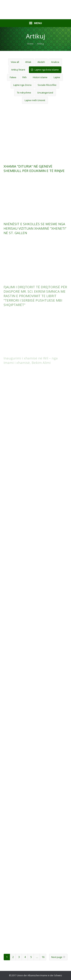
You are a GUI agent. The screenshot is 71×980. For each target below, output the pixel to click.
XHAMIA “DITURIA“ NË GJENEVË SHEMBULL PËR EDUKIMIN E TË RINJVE (34, 169)
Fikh (24, 77)
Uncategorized (45, 93)
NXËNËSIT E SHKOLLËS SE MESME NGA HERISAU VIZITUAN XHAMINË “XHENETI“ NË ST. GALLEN (35, 228)
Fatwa (13, 77)
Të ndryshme (24, 93)
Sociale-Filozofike (47, 85)
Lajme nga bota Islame (47, 70)
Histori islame (40, 77)
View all (15, 62)
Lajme (57, 77)
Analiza (55, 62)
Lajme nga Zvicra (22, 85)
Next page (57, 957)
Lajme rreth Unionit (35, 100)
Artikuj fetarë (18, 70)
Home (30, 44)
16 (43, 957)
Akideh (41, 62)
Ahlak (28, 62)
